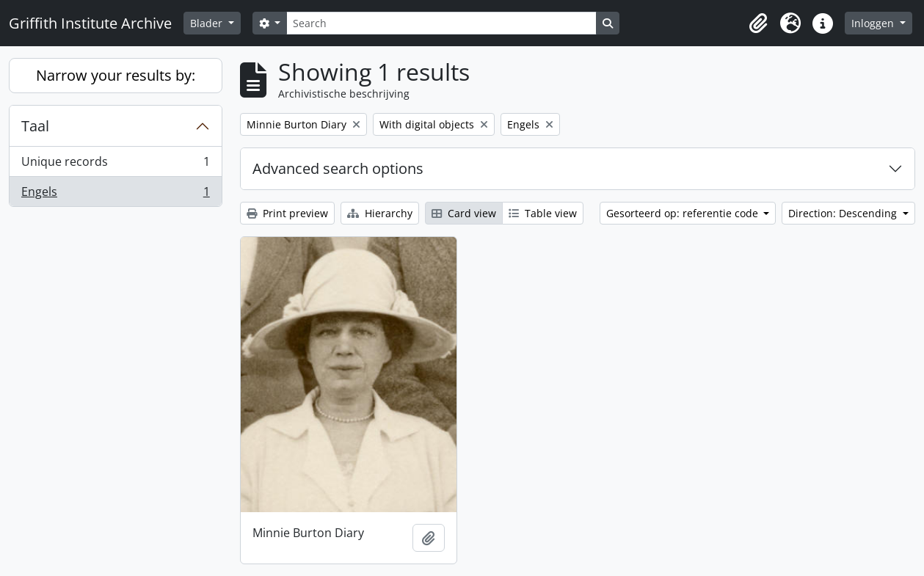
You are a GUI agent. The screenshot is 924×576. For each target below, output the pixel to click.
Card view (464, 213)
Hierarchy (380, 213)
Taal (35, 126)
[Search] (441, 23)
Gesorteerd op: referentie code (684, 213)
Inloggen (874, 23)
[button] (758, 23)
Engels (115, 194)
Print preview (287, 213)
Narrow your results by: (116, 75)
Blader (208, 23)
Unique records (115, 165)
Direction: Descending (844, 213)
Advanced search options (338, 168)
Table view (543, 213)
